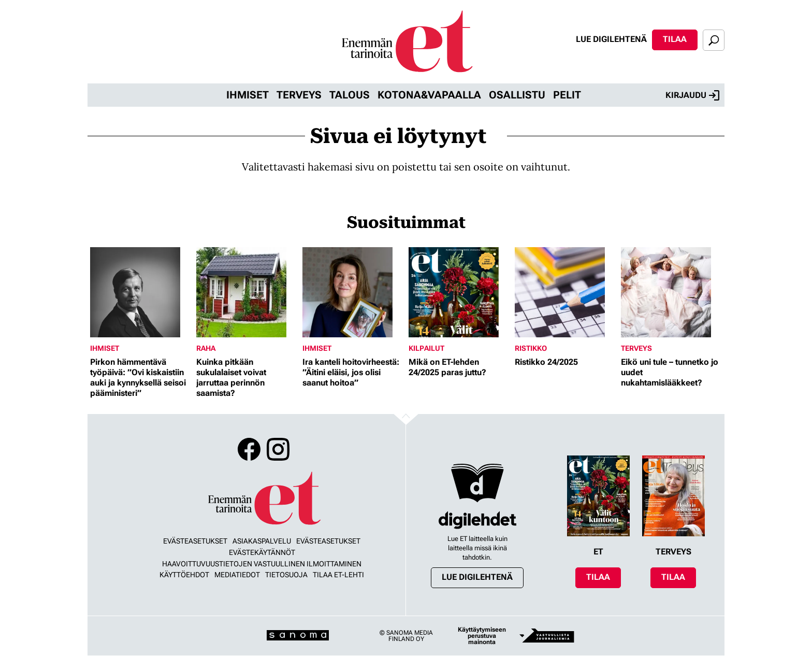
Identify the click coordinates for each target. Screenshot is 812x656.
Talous (350, 95)
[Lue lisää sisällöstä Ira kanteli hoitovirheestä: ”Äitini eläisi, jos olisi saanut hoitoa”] (353, 292)
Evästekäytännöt (262, 552)
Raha (206, 348)
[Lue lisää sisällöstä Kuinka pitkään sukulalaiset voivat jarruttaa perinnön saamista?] (247, 292)
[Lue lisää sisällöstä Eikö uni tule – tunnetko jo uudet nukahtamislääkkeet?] (671, 292)
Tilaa (675, 39)
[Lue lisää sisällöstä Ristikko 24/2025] (565, 292)
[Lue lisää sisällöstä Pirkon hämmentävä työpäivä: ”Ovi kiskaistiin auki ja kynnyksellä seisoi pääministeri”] (141, 292)
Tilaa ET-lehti (338, 575)
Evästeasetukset (195, 541)
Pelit (567, 95)
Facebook (249, 449)
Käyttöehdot (184, 575)
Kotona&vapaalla (429, 95)
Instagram (278, 449)
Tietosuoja (286, 575)
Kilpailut (426, 348)
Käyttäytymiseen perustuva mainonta (482, 636)
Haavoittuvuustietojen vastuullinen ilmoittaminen (262, 564)
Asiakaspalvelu (262, 541)
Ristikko (531, 348)
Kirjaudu (692, 95)
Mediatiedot (237, 575)
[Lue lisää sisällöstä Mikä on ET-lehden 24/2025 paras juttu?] (459, 292)
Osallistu (517, 95)
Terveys (299, 95)
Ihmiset (248, 95)
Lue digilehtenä (611, 39)
